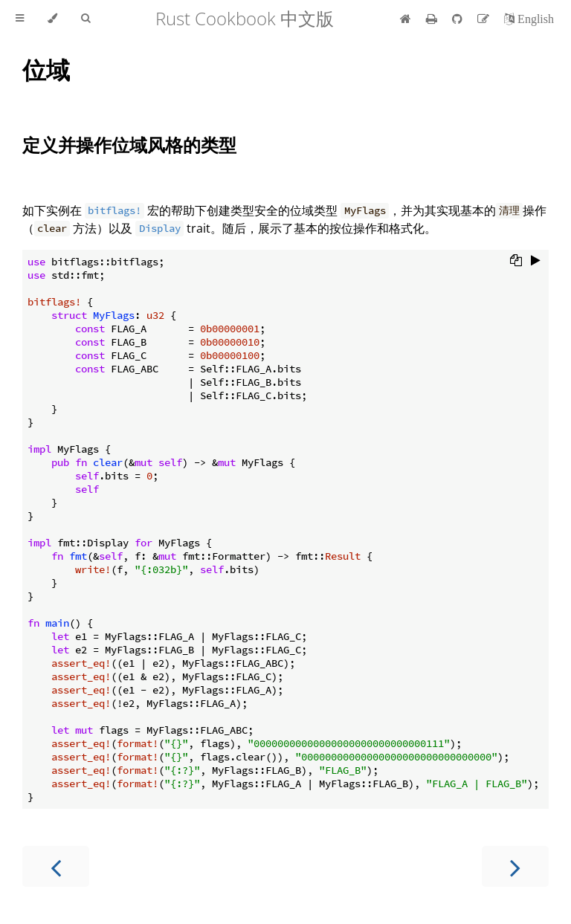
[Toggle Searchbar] (86, 19)
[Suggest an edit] (485, 19)
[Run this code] (536, 262)
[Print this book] (433, 19)
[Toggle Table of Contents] (20, 19)
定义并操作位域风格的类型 (129, 145)
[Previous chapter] (56, 866)
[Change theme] (52, 19)
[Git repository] (459, 19)
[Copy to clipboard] (516, 262)
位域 (46, 70)
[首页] (406, 19)
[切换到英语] (529, 19)
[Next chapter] (515, 866)
